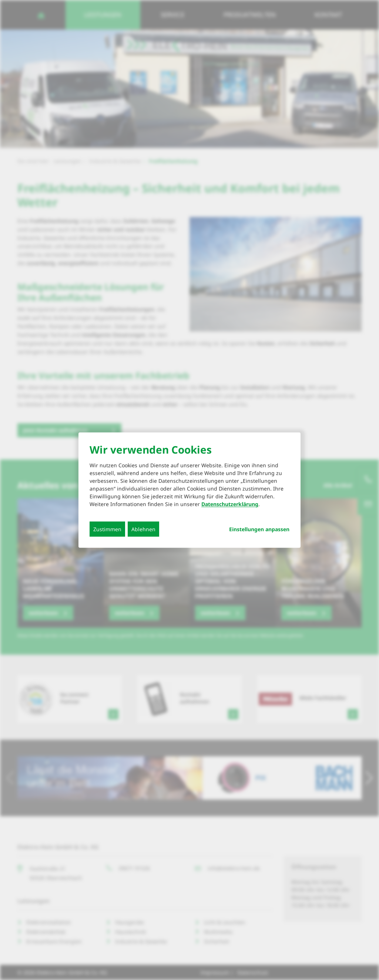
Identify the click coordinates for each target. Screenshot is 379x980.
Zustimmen (107, 529)
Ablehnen (143, 529)
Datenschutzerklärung (230, 504)
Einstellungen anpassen (259, 529)
